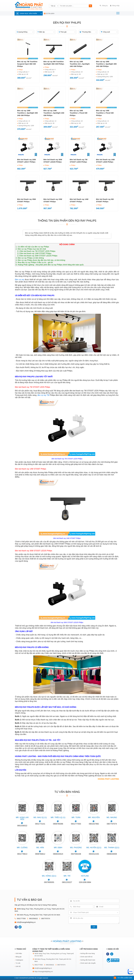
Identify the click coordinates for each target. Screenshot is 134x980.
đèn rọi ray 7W (43, 395)
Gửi (94, 927)
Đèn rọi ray (20, 280)
